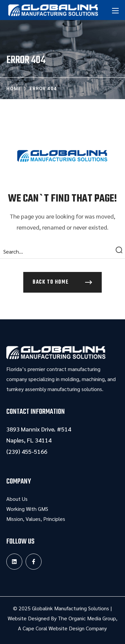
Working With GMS (27, 509)
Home (14, 88)
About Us (17, 499)
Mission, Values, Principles (36, 519)
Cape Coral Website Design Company (65, 628)
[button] (62, 282)
